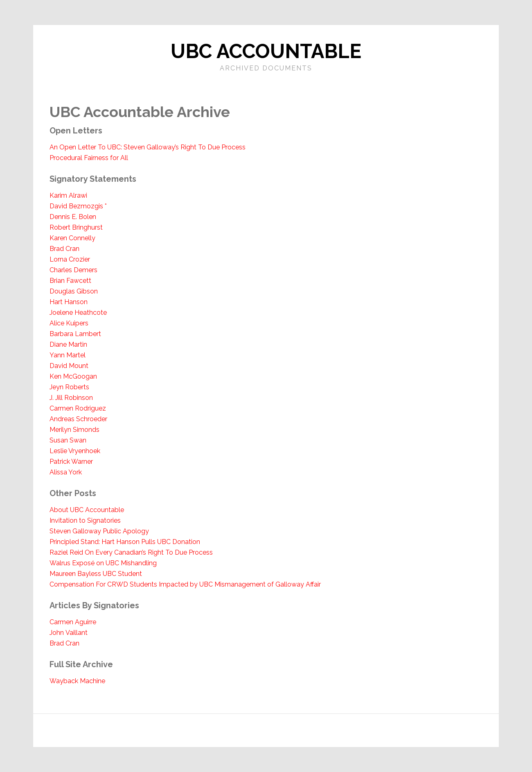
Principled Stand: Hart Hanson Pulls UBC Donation (125, 542)
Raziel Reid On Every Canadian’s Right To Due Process (131, 552)
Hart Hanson (69, 302)
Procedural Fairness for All (89, 158)
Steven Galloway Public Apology (99, 531)
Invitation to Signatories (85, 520)
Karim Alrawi (68, 195)
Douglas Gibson (74, 291)
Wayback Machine (77, 681)
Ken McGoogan (73, 376)
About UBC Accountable (87, 510)
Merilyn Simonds (74, 430)
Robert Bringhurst (76, 227)
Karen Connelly (72, 238)
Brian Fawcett (70, 281)
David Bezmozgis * (78, 206)
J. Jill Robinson (71, 398)
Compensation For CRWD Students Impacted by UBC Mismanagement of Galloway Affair (185, 584)
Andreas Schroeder (78, 419)
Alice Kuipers (69, 323)
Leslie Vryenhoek (75, 451)
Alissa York (66, 472)
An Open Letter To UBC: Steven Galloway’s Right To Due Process (148, 147)
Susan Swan (68, 440)
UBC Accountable (266, 51)
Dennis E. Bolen (73, 217)
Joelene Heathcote (78, 313)
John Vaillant (69, 633)
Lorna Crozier (70, 259)
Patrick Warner (71, 462)
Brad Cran (64, 249)
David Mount (69, 366)
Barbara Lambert (75, 334)
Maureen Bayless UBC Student (96, 574)
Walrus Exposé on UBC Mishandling (103, 563)
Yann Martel (68, 355)
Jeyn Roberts (69, 387)
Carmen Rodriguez (78, 408)
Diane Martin (68, 344)
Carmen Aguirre (73, 622)
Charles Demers (73, 270)
